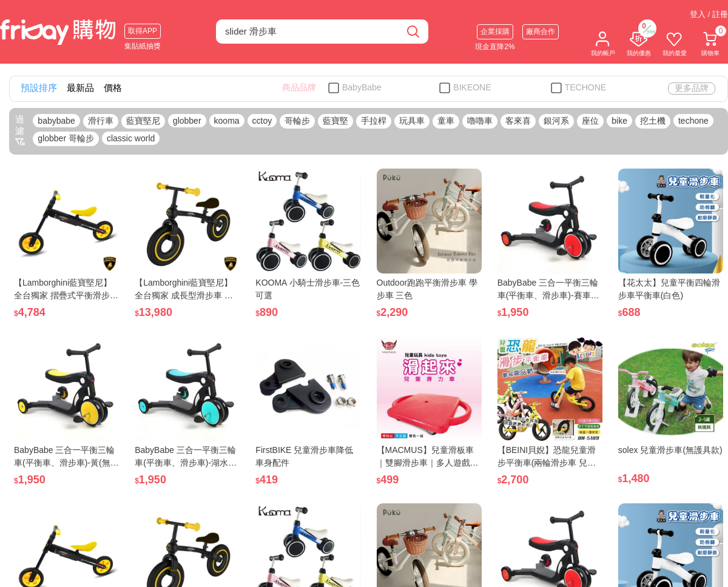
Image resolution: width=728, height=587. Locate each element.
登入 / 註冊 (709, 14)
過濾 (20, 130)
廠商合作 (541, 32)
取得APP (143, 31)
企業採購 (495, 32)
